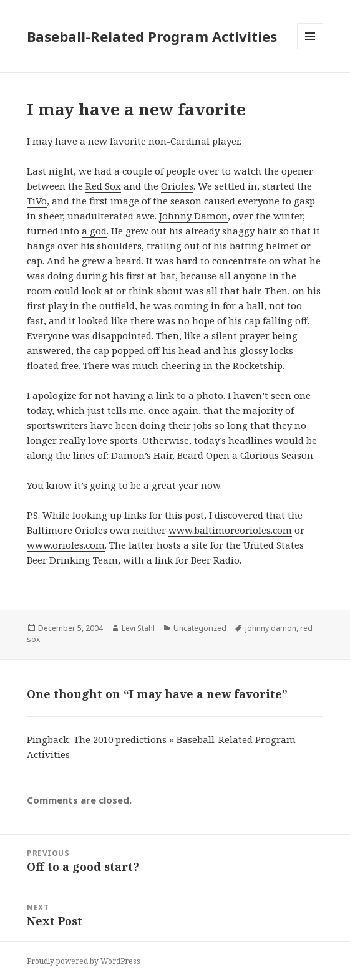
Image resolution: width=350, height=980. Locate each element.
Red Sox (103, 186)
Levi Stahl (138, 628)
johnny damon (271, 628)
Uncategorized (200, 628)
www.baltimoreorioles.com (230, 530)
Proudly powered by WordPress (84, 961)
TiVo (37, 201)
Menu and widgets (310, 49)
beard (129, 261)
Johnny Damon (193, 216)
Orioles (177, 186)
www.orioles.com (66, 545)
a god (94, 231)
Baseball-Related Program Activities (152, 36)
